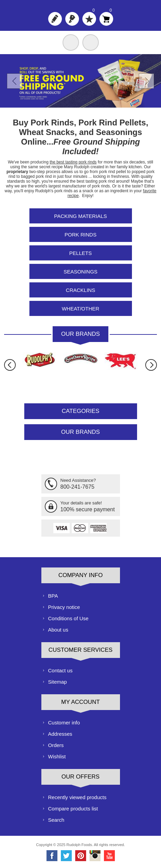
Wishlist (57, 756)
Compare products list (73, 809)
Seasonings (80, 272)
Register (55, 19)
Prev (15, 81)
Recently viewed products (77, 797)
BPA (53, 596)
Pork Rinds (80, 235)
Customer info (64, 723)
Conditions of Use (68, 618)
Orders (56, 745)
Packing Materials (80, 216)
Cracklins (81, 290)
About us (58, 630)
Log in (72, 19)
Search (56, 820)
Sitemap (58, 682)
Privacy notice (64, 607)
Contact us (61, 670)
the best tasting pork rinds (73, 162)
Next (146, 81)
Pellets (81, 253)
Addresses (60, 734)
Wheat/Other (81, 309)
